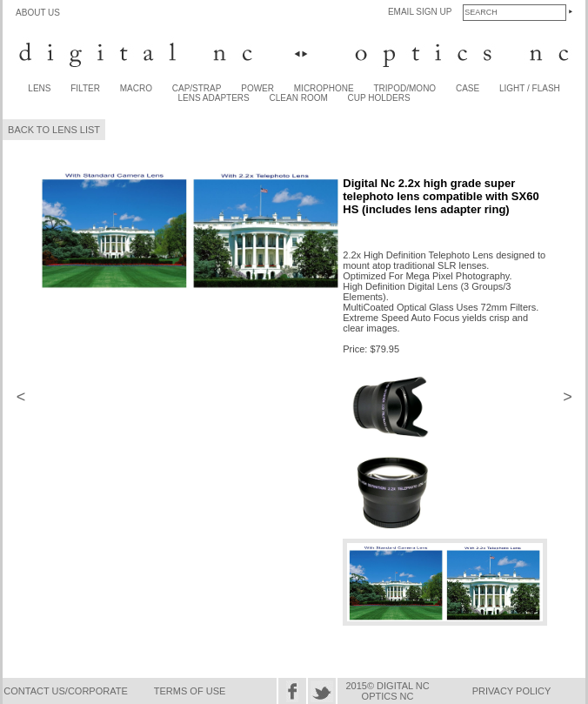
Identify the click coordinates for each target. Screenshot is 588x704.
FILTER (85, 88)
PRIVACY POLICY (512, 691)
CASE (468, 88)
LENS (39, 88)
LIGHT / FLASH (530, 88)
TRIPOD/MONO (404, 88)
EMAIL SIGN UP (420, 12)
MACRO (136, 88)
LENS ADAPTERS (214, 98)
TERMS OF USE (190, 691)
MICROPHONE (324, 88)
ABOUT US (38, 13)
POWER (257, 88)
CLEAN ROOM (299, 98)
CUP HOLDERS (379, 98)
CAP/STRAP (197, 88)
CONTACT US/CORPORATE (65, 691)
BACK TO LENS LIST (54, 130)
